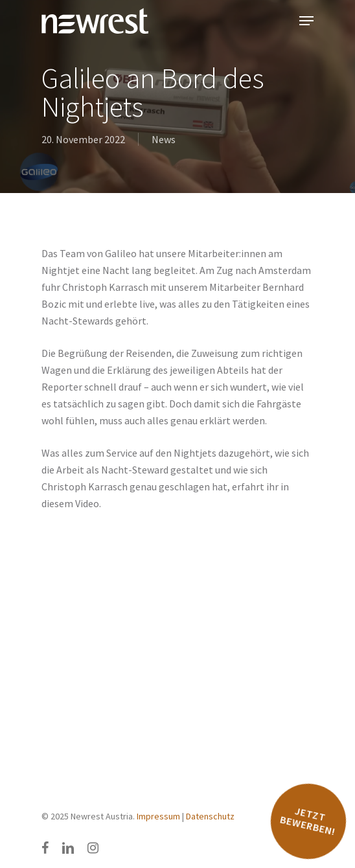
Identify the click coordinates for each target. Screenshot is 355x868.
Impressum (158, 816)
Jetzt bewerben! (307, 821)
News (164, 139)
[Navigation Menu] (306, 21)
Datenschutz (210, 816)
